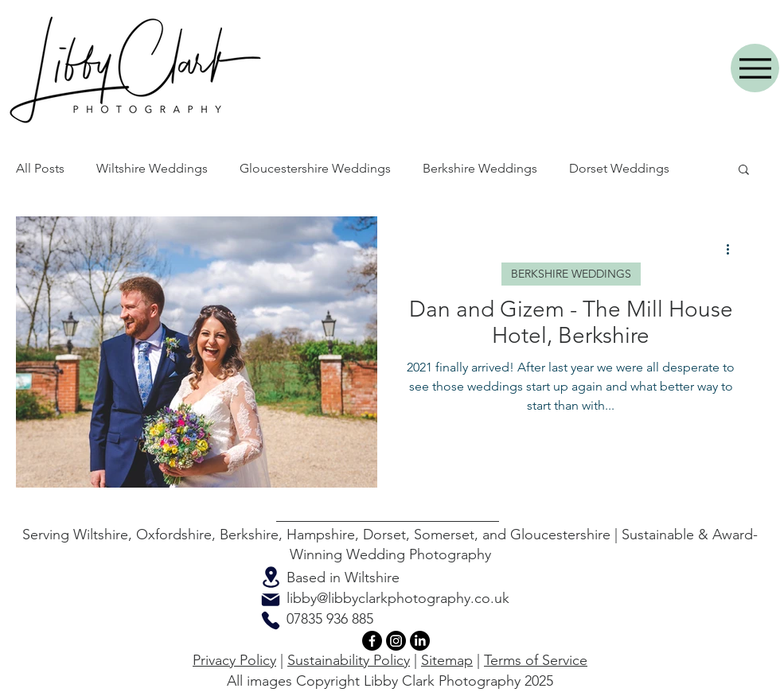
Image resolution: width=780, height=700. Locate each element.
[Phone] (271, 620)
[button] (744, 171)
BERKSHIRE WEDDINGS (571, 274)
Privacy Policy (234, 660)
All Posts (40, 168)
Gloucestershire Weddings (315, 168)
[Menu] (755, 68)
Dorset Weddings (619, 168)
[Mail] (271, 600)
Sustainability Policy (349, 660)
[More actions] (733, 249)
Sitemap (447, 660)
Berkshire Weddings (480, 168)
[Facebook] (372, 641)
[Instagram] (396, 641)
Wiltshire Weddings (152, 168)
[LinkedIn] (420, 641)
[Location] (271, 577)
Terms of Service (536, 660)
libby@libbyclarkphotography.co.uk (398, 598)
